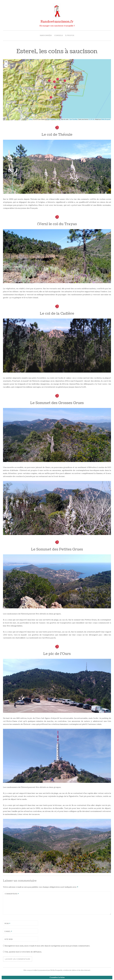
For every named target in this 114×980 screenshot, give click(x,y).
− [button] (6, 65)
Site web (9, 939)
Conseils (59, 36)
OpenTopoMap (73, 119)
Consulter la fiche (57, 977)
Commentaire (12, 894)
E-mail (8, 932)
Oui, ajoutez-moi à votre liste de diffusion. (22, 952)
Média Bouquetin (106, 119)
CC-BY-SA (91, 119)
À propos (70, 36)
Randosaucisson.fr (57, 22)
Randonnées (46, 36)
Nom (7, 924)
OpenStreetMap (52, 119)
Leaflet (30, 119)
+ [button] (6, 62)
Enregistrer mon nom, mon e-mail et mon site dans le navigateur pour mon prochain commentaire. (47, 946)
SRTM (58, 119)
